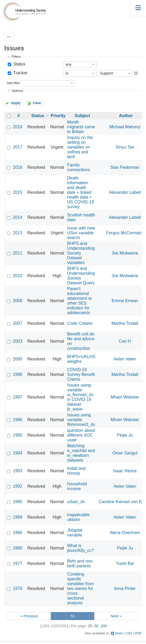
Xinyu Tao (125, 147)
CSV (129, 633)
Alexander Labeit (125, 192)
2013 (18, 233)
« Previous (29, 616)
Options (17, 91)
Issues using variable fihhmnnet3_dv (81, 420)
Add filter (13, 83)
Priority (58, 116)
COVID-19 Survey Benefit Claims (81, 374)
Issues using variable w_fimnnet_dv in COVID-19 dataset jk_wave (80, 397)
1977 (18, 563)
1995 (18, 435)
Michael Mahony (125, 127)
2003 (18, 341)
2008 (18, 301)
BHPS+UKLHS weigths (81, 359)
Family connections (79, 167)
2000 (18, 359)
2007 (18, 323)
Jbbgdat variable (75, 533)
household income (77, 486)
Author (126, 116)
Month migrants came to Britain (81, 127)
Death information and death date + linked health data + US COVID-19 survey (81, 192)
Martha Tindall (125, 323)
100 (104, 626)
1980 (18, 548)
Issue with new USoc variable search (81, 233)
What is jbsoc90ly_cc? (81, 548)
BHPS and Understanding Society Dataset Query (81, 276)
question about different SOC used (81, 435)
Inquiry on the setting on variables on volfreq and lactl (80, 147)
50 (96, 626)
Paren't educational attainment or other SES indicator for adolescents (80, 301)
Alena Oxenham (125, 533)
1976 (18, 588)
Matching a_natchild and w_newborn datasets (81, 453)
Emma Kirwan (125, 301)
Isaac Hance (125, 471)
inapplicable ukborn (79, 517)
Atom (119, 633)
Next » (116, 616)
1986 (18, 533)
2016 (18, 167)
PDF (138, 633)
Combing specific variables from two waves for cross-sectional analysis (81, 588)
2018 (18, 127)
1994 (18, 453)
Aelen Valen (125, 359)
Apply (16, 103)
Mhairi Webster (125, 397)
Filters (16, 57)
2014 (18, 217)
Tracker (20, 73)
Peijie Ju (125, 435)
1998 (18, 374)
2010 (18, 276)
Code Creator (80, 323)
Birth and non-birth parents (81, 563)
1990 (18, 502)
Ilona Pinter (125, 588)
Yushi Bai (125, 563)
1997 (18, 397)
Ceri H (125, 341)
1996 (18, 420)
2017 (18, 147)
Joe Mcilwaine (125, 253)
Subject (82, 116)
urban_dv (76, 502)
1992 (18, 486)
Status (19, 64)
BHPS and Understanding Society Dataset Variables (81, 253)
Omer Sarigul (125, 453)
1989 (18, 517)
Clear (37, 103)
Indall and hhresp (76, 471)
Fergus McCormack (125, 233)
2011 (18, 253)
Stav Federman (125, 167)
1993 (18, 471)
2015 (18, 192)
